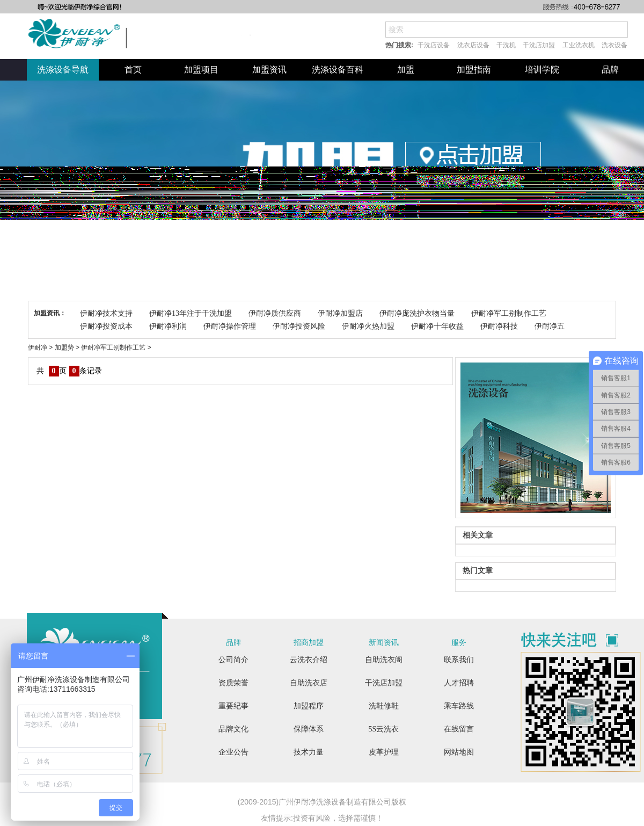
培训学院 (542, 70)
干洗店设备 (434, 45)
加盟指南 (474, 70)
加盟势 (64, 347)
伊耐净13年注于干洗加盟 (191, 313)
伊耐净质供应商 (275, 313)
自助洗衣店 (309, 683)
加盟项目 (201, 70)
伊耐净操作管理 (230, 326)
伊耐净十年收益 (437, 326)
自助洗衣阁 (384, 660)
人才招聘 (459, 683)
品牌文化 (233, 729)
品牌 (610, 70)
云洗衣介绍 (309, 660)
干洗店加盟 (539, 45)
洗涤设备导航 (63, 70)
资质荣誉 (233, 683)
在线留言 (459, 729)
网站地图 (459, 752)
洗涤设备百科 (338, 70)
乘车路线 (459, 706)
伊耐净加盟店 (340, 313)
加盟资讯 (269, 70)
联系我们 (459, 660)
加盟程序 (309, 706)
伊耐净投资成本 (106, 326)
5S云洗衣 (384, 729)
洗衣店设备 (473, 45)
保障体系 (309, 729)
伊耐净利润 (168, 326)
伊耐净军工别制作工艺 (509, 313)
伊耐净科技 (499, 326)
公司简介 (233, 660)
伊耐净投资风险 (299, 326)
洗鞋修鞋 (384, 706)
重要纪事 (233, 706)
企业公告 (233, 752)
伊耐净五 (550, 326)
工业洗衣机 (579, 45)
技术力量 (309, 752)
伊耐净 (38, 347)
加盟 (406, 70)
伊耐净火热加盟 (368, 326)
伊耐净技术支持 (106, 313)
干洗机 (506, 45)
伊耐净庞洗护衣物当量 (417, 313)
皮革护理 (384, 752)
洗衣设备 (614, 45)
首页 (133, 70)
